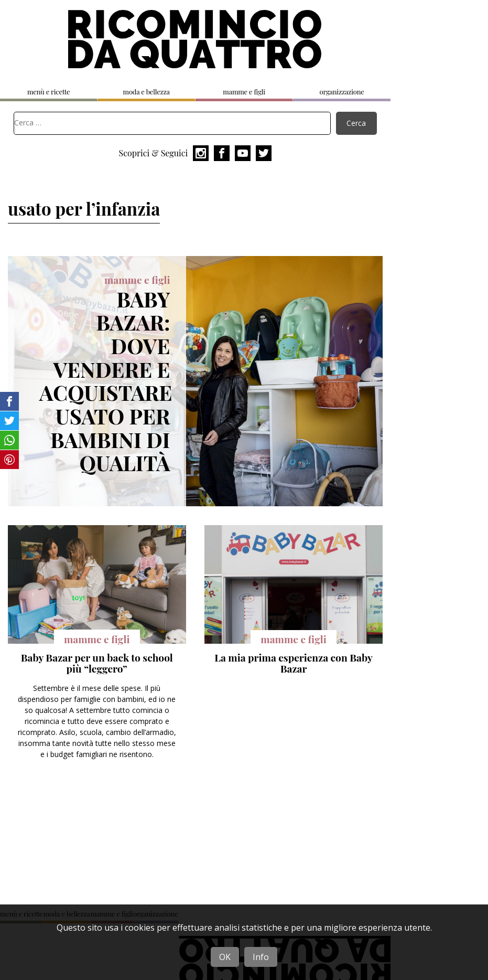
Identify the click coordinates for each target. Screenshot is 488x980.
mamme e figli (244, 92)
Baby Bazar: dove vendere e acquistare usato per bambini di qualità (106, 381)
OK (225, 957)
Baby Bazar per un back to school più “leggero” (97, 663)
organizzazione (341, 92)
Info (261, 957)
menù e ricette (48, 92)
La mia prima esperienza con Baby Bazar (294, 663)
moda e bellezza (147, 92)
